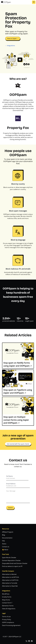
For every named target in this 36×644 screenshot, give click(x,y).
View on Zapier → (13, 39)
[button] (34, 2)
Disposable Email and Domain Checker (15, 563)
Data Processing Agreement (11, 625)
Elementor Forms (8, 606)
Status (4, 544)
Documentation (7, 538)
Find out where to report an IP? (12, 566)
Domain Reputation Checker (11, 560)
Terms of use (6, 617)
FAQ (3, 541)
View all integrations (9, 609)
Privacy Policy (7, 619)
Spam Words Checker (9, 558)
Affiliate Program (8, 532)
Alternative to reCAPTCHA (10, 577)
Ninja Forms (6, 600)
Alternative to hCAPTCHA (10, 580)
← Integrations (10, 46)
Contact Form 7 (7, 603)
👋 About (5, 550)
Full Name (9, 476)
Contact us (6, 547)
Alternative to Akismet (9, 574)
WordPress (6, 594)
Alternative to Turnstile (10, 583)
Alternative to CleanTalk (10, 586)
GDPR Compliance (8, 622)
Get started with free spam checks (18, 444)
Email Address (11, 484)
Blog (4, 535)
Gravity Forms (7, 597)
